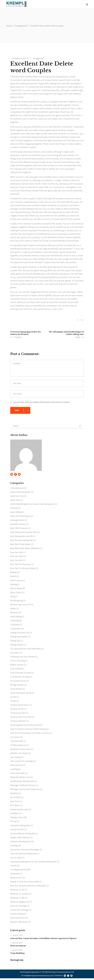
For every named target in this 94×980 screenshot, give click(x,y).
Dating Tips (15, 641)
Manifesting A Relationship (22, 782)
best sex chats (17, 557)
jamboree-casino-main (20, 750)
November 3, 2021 (19, 58)
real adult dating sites (20, 827)
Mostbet (14, 794)
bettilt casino (16, 581)
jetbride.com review (19, 754)
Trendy (13, 867)
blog (12, 597)
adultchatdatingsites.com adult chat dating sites (32, 505)
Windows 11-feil (17, 899)
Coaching (15, 621)
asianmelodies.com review (39, 80)
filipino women (17, 666)
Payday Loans (17, 819)
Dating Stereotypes (19, 637)
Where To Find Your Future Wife (24, 883)
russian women (17, 831)
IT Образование (18, 746)
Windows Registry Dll (20, 903)
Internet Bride (17, 742)
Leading (14, 770)
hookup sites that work (21, 718)
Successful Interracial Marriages (25, 851)
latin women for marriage (22, 762)
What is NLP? (16, 879)
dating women (17, 645)
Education (15, 654)
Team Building (17, 955)
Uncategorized (21, 26)
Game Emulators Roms (21, 694)
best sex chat (16, 553)
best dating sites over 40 (21, 537)
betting (14, 585)
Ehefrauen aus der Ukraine (23, 658)
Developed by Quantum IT (31, 974)
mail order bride (18, 774)
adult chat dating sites (20, 492)
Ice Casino (15, 738)
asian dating (16, 513)
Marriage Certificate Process (23, 786)
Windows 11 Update (19, 895)
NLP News (15, 807)
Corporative (16, 629)
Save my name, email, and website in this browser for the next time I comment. (41, 403)
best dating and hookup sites (24, 533)
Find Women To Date (20, 678)
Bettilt (13, 577)
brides (13, 609)
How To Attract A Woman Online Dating (28, 730)
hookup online (17, 710)
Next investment (18, 948)
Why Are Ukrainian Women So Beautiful (28, 887)
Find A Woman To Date (21, 674)
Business (14, 613)
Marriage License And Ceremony (25, 790)
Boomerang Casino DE (21, 605)
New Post (15, 803)
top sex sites (16, 859)
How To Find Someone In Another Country (30, 734)
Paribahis (14, 815)
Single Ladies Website (20, 839)
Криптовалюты (18, 919)
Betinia (13, 573)
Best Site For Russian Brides (23, 569)
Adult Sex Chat (17, 496)
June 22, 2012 (18, 937)
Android (14, 509)
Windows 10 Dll (17, 891)
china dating (16, 617)
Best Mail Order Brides (20, 545)
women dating (17, 915)
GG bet (13, 698)
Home (9, 26)
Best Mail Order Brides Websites (25, 549)
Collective (15, 625)
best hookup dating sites (22, 541)
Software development (21, 843)
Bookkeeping (16, 601)
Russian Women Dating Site (23, 835)
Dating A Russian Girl (20, 633)
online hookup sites (19, 811)
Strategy (14, 847)
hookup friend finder (20, 706)
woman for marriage (19, 911)
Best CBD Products (19, 529)
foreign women (17, 686)
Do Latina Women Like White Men (25, 649)
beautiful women (18, 525)
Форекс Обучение (19, 923)
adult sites (15, 500)
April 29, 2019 (17, 944)
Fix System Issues (18, 682)
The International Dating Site (23, 855)
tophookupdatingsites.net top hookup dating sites (33, 863)
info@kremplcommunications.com (38, 977)
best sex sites (16, 561)
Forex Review (16, 690)
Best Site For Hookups (21, 565)
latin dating (15, 758)
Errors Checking (18, 662)
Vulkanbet (15, 875)
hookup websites (18, 722)
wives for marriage (18, 907)
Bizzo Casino (16, 593)
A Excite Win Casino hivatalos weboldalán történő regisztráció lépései (43, 940)
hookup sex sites (18, 714)
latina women (16, 766)
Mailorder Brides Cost (20, 778)
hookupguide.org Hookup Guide (25, 726)
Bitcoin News (16, 589)
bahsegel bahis (17, 521)
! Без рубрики (17, 488)
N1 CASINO (15, 798)
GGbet (13, 702)
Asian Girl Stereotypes (20, 517)
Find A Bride (16, 670)
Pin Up (13, 823)
